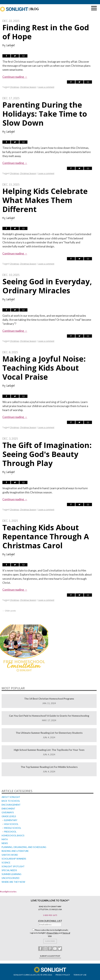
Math (5, 839)
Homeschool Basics (13, 836)
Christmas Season (28, 87)
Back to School (11, 801)
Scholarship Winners (14, 859)
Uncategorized (11, 878)
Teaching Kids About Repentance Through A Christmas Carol (46, 536)
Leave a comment (46, 87)
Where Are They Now (13, 882)
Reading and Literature (15, 851)
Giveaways (8, 812)
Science (6, 863)
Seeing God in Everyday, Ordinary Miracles (47, 286)
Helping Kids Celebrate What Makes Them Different (45, 200)
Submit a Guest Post (50, 956)
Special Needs (9, 870)
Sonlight (10, 45)
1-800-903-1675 (50, 915)
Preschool (10, 832)
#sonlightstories (8, 891)
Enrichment (8, 809)
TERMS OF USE (80, 975)
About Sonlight (11, 797)
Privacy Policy (53, 933)
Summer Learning (11, 874)
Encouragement (11, 805)
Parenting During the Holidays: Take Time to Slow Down (45, 114)
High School (11, 824)
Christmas (14, 87)
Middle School (13, 828)
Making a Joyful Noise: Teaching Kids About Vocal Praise (44, 368)
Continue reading (15, 77)
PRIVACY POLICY (63, 975)
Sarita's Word (10, 855)
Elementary (11, 820)
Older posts (9, 611)
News (5, 843)
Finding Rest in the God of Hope (46, 32)
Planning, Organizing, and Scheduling (24, 847)
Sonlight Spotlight (13, 866)
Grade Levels (9, 816)
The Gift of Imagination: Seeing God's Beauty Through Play (47, 454)
